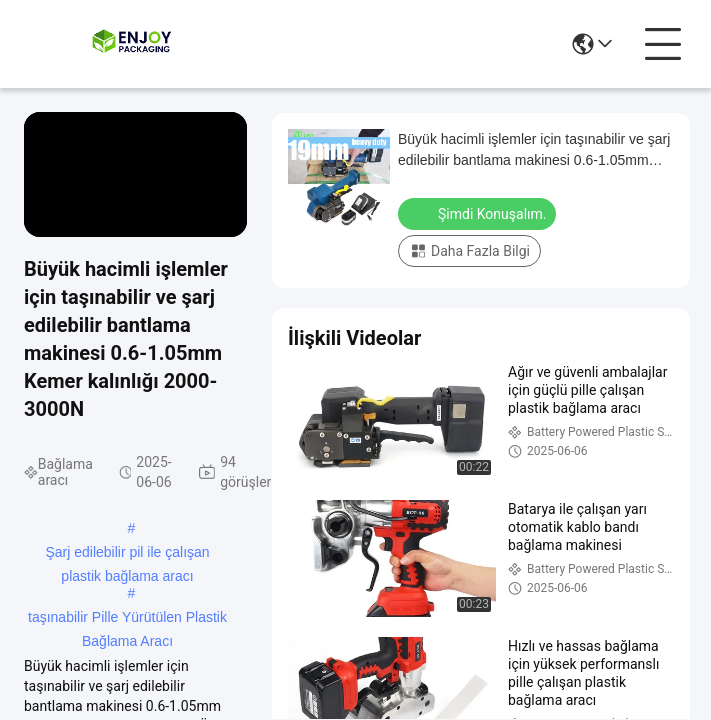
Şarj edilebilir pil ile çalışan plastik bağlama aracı (127, 554)
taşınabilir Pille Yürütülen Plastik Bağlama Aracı (127, 619)
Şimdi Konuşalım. (479, 213)
